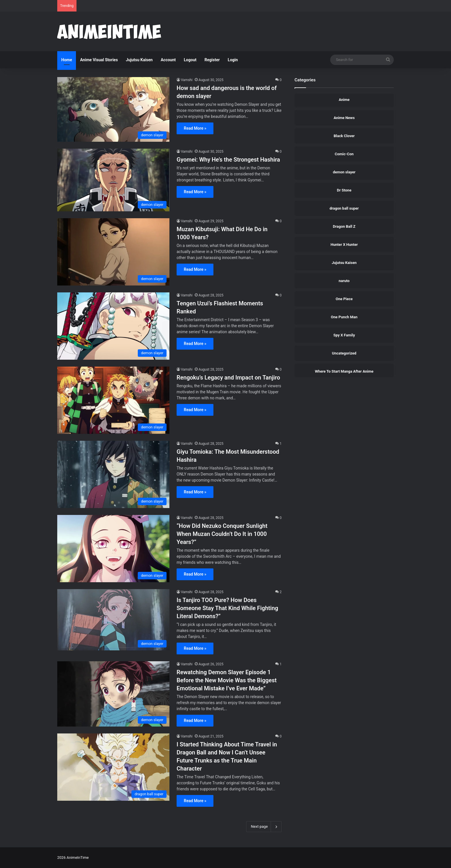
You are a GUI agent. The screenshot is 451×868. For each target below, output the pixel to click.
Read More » (195, 128)
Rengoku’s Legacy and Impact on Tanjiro (228, 378)
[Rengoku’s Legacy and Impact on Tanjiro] (113, 400)
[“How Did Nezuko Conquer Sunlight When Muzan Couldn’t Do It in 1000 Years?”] (113, 549)
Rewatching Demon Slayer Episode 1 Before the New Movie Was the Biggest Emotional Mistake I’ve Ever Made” (227, 680)
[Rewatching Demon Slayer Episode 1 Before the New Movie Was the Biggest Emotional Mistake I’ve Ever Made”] (113, 694)
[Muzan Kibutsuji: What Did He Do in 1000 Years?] (113, 252)
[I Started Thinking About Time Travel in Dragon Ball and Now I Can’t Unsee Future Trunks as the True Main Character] (113, 767)
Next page (264, 827)
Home (67, 60)
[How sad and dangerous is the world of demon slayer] (113, 109)
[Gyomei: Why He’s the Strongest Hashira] (113, 180)
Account (168, 60)
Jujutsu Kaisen (139, 60)
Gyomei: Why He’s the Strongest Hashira (228, 160)
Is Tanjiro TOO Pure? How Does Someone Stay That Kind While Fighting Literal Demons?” (227, 608)
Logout (190, 60)
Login (233, 60)
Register (212, 60)
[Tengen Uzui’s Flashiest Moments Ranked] (113, 326)
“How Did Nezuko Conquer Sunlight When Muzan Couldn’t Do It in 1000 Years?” (222, 534)
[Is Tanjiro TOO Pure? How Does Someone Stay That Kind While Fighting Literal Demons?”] (113, 620)
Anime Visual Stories (99, 60)
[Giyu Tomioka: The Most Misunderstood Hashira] (113, 474)
